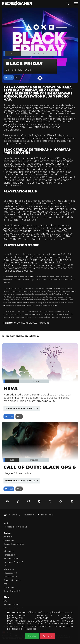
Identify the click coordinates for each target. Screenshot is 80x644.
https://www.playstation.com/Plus (57, 291)
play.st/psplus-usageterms (46, 305)
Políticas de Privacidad (21, 629)
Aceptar (32, 636)
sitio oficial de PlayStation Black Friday (38, 135)
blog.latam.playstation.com (31, 323)
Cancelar (47, 636)
